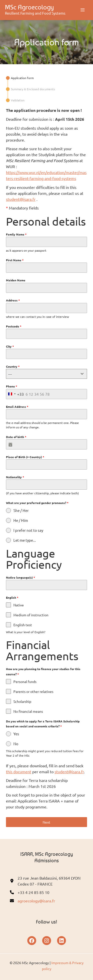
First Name (15, 260)
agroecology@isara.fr (36, 901)
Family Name (16, 234)
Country (13, 366)
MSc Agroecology (29, 7)
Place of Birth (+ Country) (25, 457)
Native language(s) (20, 577)
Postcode (14, 326)
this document (19, 772)
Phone (12, 386)
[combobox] (46, 374)
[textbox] (42, 374)
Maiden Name (16, 280)
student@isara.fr (21, 199)
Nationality (15, 477)
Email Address (17, 407)
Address (13, 300)
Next (46, 822)
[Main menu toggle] (83, 10)
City (10, 346)
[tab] (20, 78)
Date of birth (16, 437)
